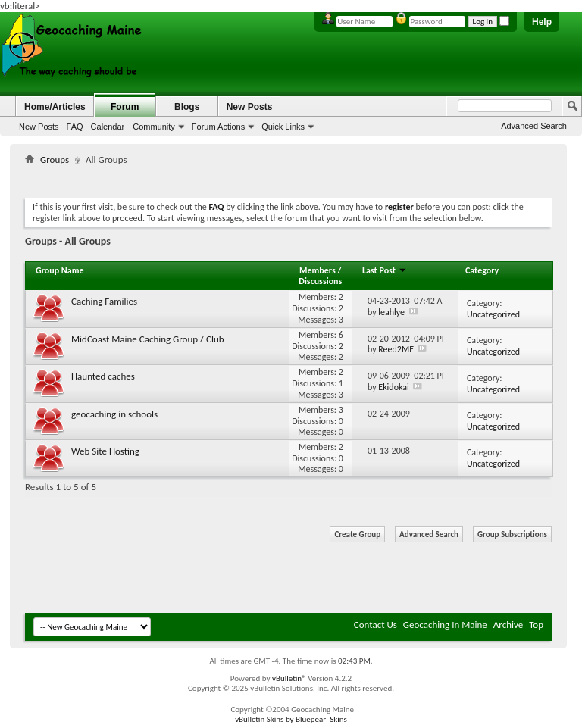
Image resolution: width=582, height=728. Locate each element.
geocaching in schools (114, 414)
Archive (508, 625)
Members (318, 270)
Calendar (108, 127)
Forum (125, 107)
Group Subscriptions (512, 534)
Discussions (320, 281)
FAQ (75, 127)
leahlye (391, 312)
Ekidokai (393, 387)
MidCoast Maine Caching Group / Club (148, 339)
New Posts (39, 127)
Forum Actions (218, 127)
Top (536, 625)
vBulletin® (289, 678)
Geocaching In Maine (445, 625)
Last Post (385, 270)
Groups (55, 159)
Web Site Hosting (105, 451)
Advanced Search (534, 126)
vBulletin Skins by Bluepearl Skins (291, 719)
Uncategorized (493, 314)
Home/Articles (55, 107)
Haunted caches (103, 376)
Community (154, 127)
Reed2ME (396, 349)
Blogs (187, 107)
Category (482, 270)
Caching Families (104, 301)
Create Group (357, 534)
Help (542, 22)
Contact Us (375, 625)
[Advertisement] (301, 178)
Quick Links (283, 127)
